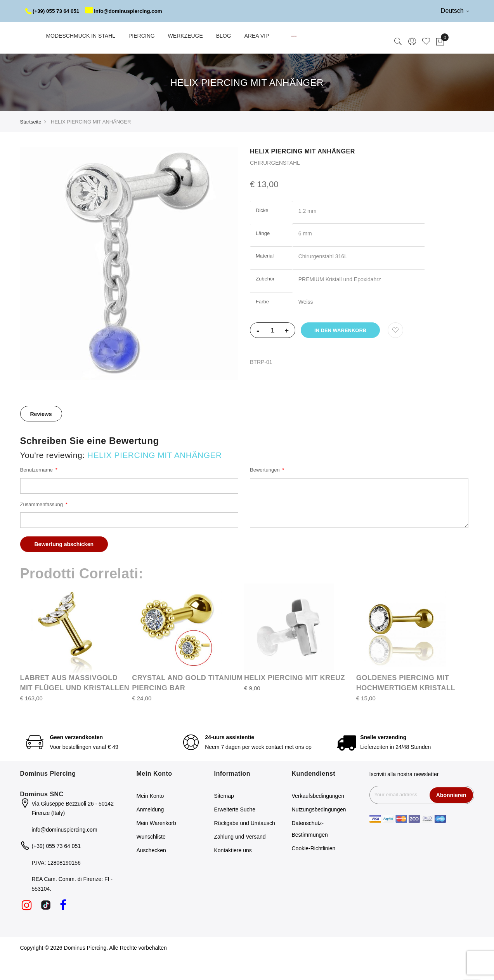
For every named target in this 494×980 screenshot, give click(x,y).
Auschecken (151, 872)
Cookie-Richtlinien (314, 870)
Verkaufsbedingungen (318, 818)
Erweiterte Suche (235, 831)
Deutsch (455, 11)
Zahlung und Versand (240, 858)
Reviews (41, 436)
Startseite (31, 144)
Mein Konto (150, 818)
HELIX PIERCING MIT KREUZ (295, 700)
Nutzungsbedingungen (319, 831)
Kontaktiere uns (233, 872)
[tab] (41, 435)
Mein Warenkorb (156, 845)
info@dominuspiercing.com (72, 33)
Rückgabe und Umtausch (245, 845)
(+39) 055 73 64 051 (54, 11)
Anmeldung (150, 831)
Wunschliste (151, 858)
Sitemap (224, 818)
